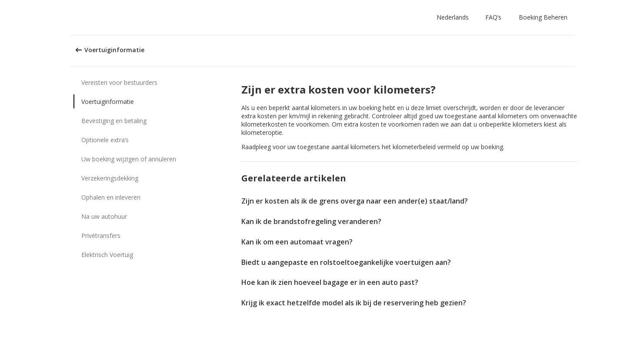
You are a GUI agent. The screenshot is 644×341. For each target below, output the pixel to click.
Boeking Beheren (543, 17)
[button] (454, 17)
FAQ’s (493, 17)
